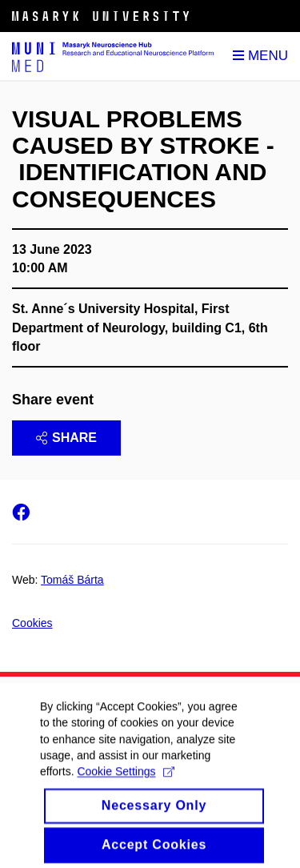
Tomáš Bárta (72, 580)
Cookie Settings (125, 781)
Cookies (32, 623)
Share (66, 438)
